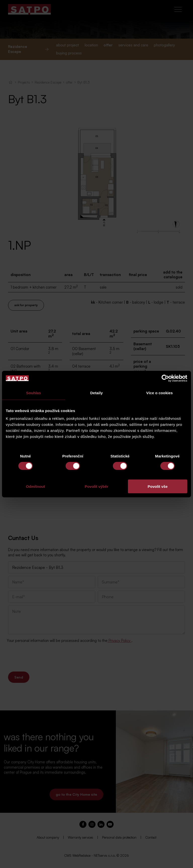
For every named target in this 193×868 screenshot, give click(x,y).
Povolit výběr (96, 486)
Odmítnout (35, 486)
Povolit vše (158, 486)
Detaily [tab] (96, 393)
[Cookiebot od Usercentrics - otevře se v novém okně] (165, 378)
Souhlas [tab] (34, 393)
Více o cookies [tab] (160, 393)
